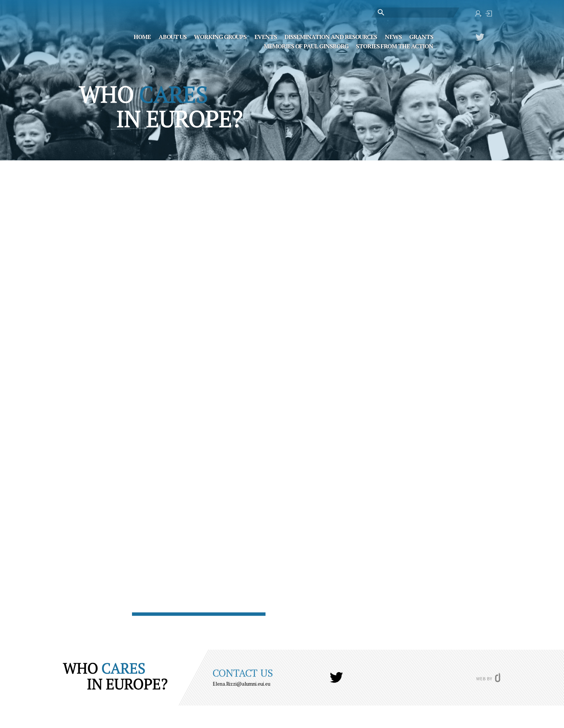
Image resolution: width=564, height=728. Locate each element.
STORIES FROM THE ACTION (394, 46)
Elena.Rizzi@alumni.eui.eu (241, 684)
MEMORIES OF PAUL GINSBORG (306, 46)
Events (265, 36)
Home (142, 36)
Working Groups (220, 36)
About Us (172, 36)
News (393, 36)
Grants (421, 36)
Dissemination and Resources (331, 36)
